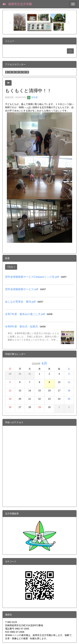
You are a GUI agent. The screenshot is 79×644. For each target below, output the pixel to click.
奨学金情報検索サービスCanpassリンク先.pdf (32, 277)
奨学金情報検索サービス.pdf (22, 289)
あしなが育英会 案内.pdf (20, 302)
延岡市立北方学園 (20, 4)
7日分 (11, 267)
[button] (10, 22)
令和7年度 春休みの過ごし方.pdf (25, 314)
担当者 (32, 97)
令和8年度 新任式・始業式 (21, 326)
